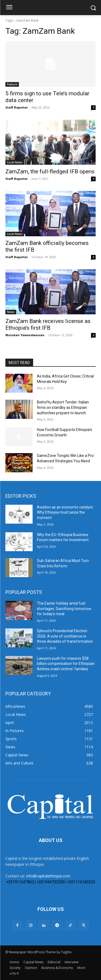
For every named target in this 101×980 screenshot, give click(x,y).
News (11, 312)
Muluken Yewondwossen (25, 335)
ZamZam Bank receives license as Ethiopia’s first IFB (48, 324)
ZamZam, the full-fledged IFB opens (50, 171)
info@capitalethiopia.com (48, 876)
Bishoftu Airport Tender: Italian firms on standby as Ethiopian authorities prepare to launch (63, 407)
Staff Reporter (17, 107)
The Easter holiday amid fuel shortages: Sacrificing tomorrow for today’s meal (64, 609)
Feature (12, 84)
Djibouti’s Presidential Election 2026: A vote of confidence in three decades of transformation (65, 636)
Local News (15, 162)
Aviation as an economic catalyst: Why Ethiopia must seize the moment (65, 512)
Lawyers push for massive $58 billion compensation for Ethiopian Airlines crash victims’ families (66, 664)
